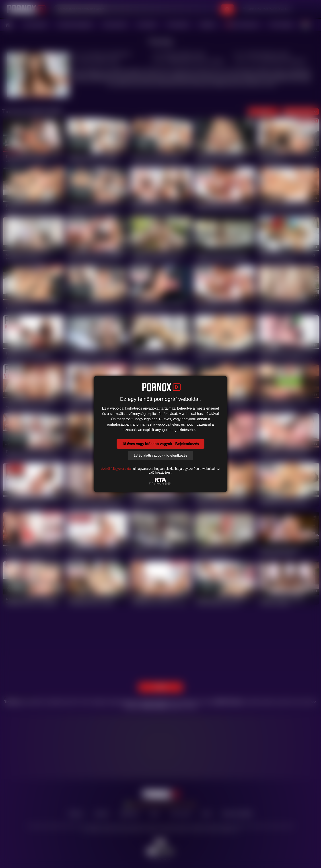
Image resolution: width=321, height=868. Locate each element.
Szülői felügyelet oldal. (117, 469)
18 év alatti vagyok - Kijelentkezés (160, 455)
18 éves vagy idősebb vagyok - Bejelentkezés (160, 444)
